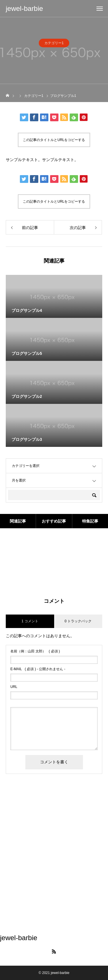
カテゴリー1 (54, 45)
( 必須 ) (35, 651)
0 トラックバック (78, 621)
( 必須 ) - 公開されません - (38, 669)
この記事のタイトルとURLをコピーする (54, 140)
